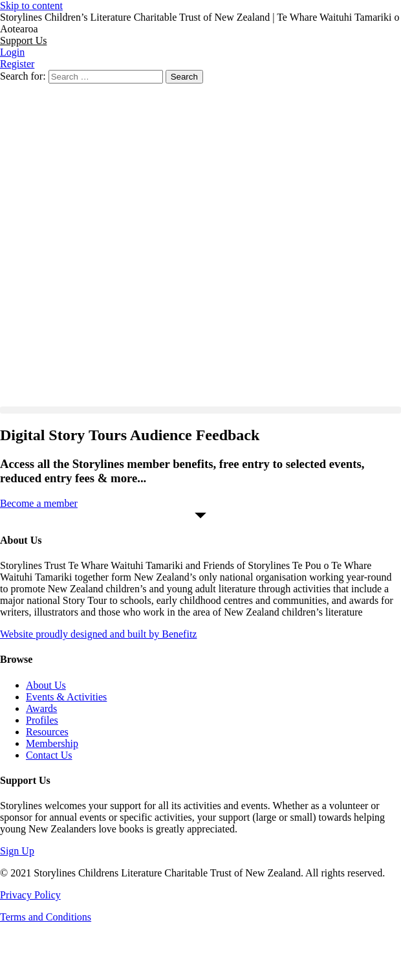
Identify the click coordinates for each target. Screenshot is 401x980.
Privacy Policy (30, 895)
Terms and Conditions (46, 917)
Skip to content (31, 6)
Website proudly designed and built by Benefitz (98, 634)
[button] (23, 40)
